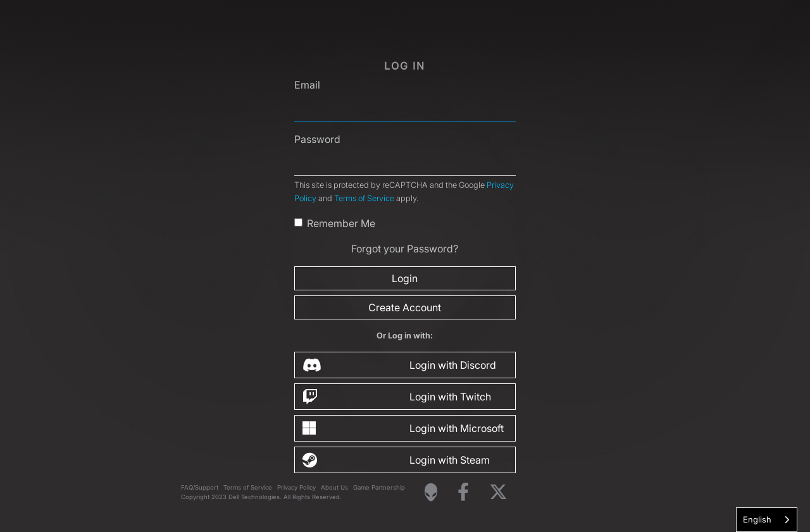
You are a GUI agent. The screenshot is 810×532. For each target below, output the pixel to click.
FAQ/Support (200, 487)
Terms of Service (364, 198)
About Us (334, 487)
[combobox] (767, 520)
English (757, 519)
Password (317, 139)
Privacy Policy (296, 487)
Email (307, 85)
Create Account (405, 307)
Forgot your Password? (405, 249)
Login (405, 278)
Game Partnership (379, 487)
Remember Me (341, 223)
